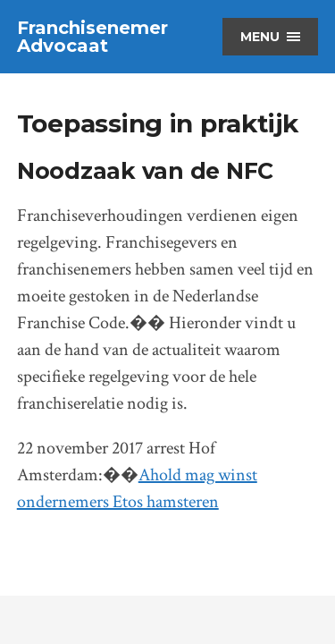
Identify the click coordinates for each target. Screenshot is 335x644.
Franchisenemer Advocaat (92, 37)
